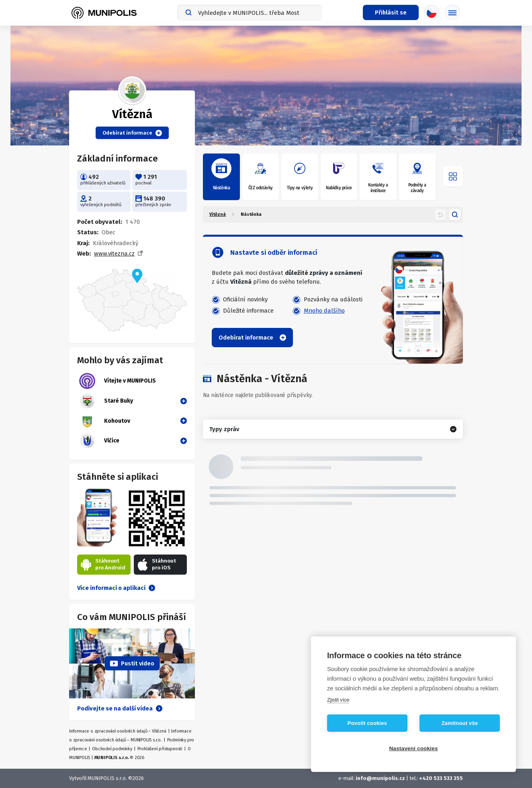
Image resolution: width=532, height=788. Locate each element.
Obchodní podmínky (112, 749)
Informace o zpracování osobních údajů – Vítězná (118, 731)
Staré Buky (106, 401)
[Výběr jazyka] (432, 13)
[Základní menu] (452, 13)
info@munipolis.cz (380, 778)
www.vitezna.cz (114, 254)
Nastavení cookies (413, 748)
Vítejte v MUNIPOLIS (118, 381)
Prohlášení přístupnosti (160, 749)
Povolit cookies (367, 723)
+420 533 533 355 (441, 778)
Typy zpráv (224, 429)
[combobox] (250, 13)
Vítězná (218, 214)
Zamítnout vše (460, 723)
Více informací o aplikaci (116, 588)
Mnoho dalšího (324, 311)
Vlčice (99, 441)
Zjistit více (338, 700)
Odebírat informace (132, 133)
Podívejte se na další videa (120, 708)
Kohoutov (105, 421)
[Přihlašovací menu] (391, 12)
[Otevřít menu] (453, 176)
